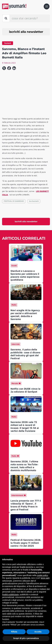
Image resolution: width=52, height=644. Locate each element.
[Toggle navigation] (47, 6)
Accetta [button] (38, 632)
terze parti (45, 578)
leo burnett (34, 201)
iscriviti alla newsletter (26, 32)
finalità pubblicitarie (10, 595)
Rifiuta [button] (14, 632)
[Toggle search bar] (6, 18)
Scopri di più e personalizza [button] (26, 638)
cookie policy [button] (42, 575)
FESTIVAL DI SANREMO (14, 201)
